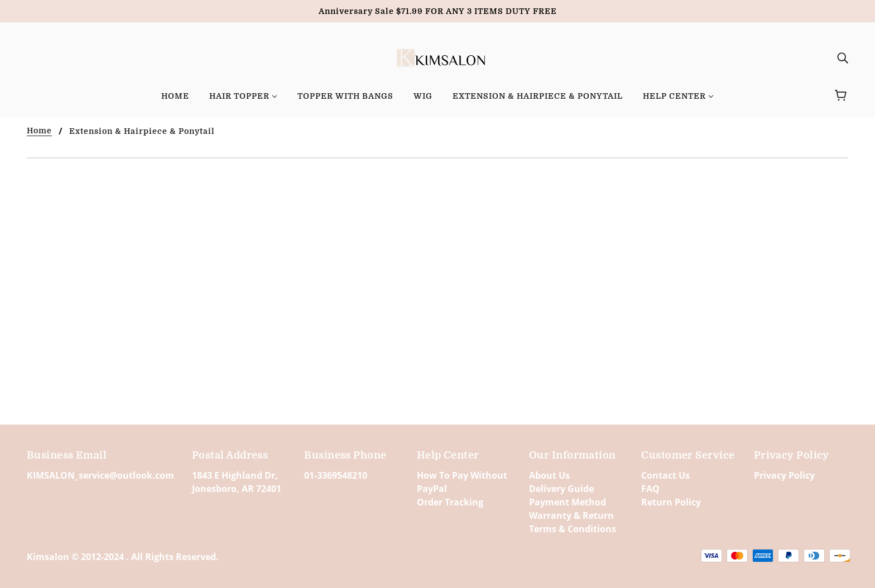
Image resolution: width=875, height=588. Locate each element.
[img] (843, 57)
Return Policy (671, 502)
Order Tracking (450, 502)
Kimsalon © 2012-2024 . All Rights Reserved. (123, 557)
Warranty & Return (571, 515)
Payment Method (568, 502)
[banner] (438, 56)
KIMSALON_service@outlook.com (100, 475)
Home (39, 131)
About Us (549, 475)
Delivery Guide (561, 489)
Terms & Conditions (573, 529)
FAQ (650, 489)
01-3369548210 (336, 475)
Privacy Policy (784, 475)
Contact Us (665, 475)
